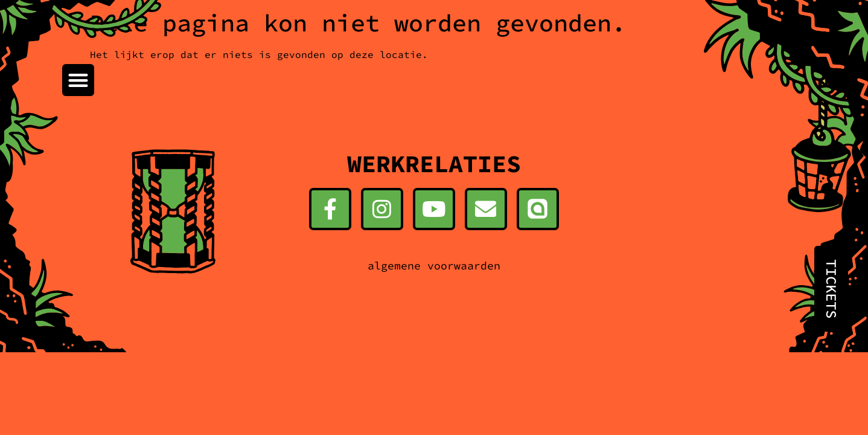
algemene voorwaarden (434, 266)
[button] (78, 80)
